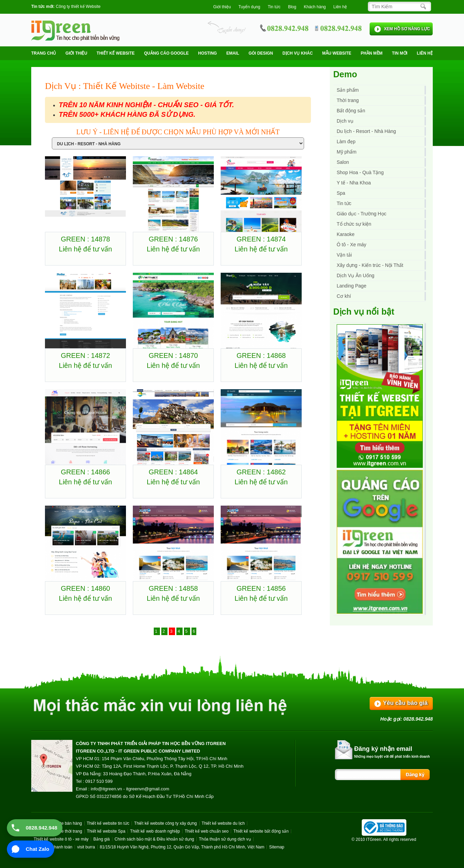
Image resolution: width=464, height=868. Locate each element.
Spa (341, 193)
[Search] (398, 7)
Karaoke (346, 234)
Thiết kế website (116, 53)
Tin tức (344, 203)
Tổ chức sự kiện (354, 224)
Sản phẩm (348, 90)
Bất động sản (351, 111)
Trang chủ (44, 53)
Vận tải (344, 255)
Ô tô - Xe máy (351, 245)
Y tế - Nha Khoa (354, 183)
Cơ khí (344, 296)
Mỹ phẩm (347, 152)
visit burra (86, 847)
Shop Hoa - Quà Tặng (360, 172)
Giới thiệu (222, 7)
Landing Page (351, 286)
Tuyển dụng (250, 7)
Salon (343, 162)
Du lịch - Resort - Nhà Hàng (366, 131)
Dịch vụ (345, 121)
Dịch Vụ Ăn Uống (356, 275)
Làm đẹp (346, 142)
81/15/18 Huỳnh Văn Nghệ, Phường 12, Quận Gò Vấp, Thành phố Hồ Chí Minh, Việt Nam (182, 847)
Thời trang (348, 100)
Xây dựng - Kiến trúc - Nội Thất (370, 265)
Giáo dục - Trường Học (362, 214)
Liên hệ (340, 7)
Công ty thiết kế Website (78, 7)
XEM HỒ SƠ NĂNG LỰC (407, 29)
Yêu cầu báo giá (405, 703)
